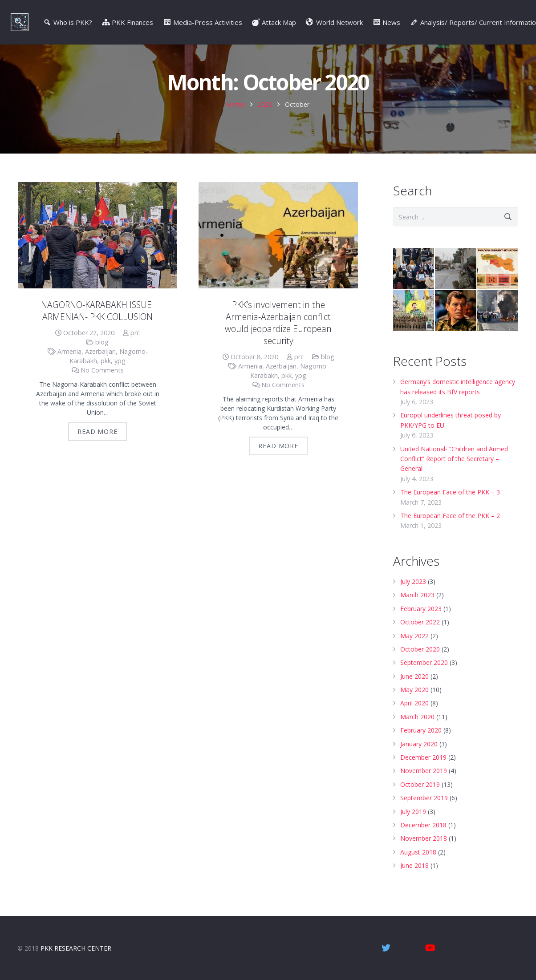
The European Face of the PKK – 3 (450, 508)
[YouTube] (430, 948)
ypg (120, 377)
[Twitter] (386, 948)
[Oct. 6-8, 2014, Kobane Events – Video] (498, 327)
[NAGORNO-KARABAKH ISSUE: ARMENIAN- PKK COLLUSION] (97, 252)
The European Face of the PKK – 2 (450, 532)
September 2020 (424, 679)
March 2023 (417, 611)
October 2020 (420, 666)
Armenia (69, 368)
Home (236, 121)
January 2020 (419, 760)
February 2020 (421, 747)
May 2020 (414, 706)
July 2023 (413, 598)
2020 (265, 121)
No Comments (102, 387)
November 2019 (424, 788)
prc (135, 349)
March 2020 (417, 733)
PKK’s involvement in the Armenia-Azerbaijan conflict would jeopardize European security (278, 339)
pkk (106, 377)
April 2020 (414, 720)
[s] (456, 233)
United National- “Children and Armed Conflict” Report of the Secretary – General (454, 475)
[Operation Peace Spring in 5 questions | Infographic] (455, 285)
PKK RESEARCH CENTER (76, 948)
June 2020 (414, 693)
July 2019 (413, 828)
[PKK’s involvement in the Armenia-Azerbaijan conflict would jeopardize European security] (278, 252)
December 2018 (423, 841)
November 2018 (424, 855)
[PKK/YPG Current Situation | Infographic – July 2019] (498, 285)
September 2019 (424, 814)
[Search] (508, 233)
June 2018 (414, 882)
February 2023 (421, 625)
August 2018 (418, 869)
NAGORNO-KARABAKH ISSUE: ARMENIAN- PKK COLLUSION (97, 327)
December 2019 (423, 774)
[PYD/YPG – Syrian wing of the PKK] (414, 327)
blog (102, 358)
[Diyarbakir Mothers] (414, 285)
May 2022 (414, 652)
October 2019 (420, 801)
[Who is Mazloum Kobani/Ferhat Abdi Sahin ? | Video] (455, 327)
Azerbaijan (100, 368)
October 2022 (420, 638)
